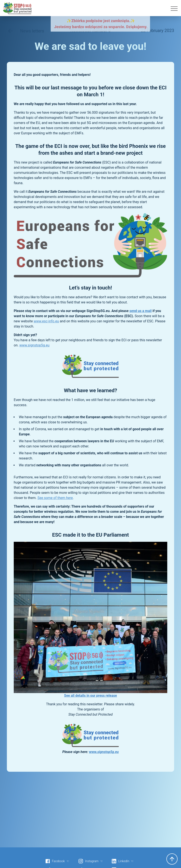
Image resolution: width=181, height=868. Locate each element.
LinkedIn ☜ (122, 861)
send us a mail (141, 311)
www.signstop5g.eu (34, 345)
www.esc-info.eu (46, 321)
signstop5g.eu (108, 752)
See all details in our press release (91, 696)
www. (93, 752)
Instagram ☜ (90, 861)
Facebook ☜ (57, 861)
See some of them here (55, 498)
